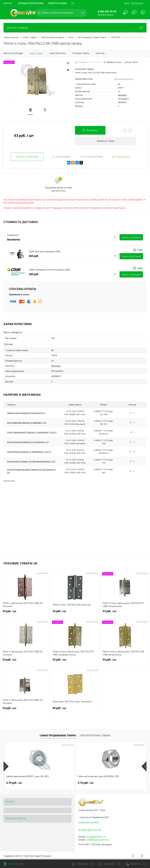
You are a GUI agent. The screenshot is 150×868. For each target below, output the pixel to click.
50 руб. (75, 709)
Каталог (8, 3)
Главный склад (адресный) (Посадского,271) (26, 412)
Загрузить (122, 95)
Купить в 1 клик (106, 141)
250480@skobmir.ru (98, 839)
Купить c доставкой (131, 238)
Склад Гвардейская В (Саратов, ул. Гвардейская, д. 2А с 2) (32, 432)
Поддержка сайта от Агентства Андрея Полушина (27, 856)
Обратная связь (14, 864)
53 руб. (25, 613)
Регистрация (137, 3)
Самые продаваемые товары (58, 735)
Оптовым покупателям (31, 3)
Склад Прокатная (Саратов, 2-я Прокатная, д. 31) (28, 441)
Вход (127, 3)
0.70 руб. (14, 782)
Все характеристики (124, 79)
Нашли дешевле (61, 157)
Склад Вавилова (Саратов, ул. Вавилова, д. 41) (27, 422)
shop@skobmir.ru (96, 836)
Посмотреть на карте (89, 822)
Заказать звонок (106, 15)
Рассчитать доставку (91, 157)
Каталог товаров (75, 28)
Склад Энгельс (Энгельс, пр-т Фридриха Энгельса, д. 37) (31, 461)
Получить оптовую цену (27, 157)
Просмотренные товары (95, 735)
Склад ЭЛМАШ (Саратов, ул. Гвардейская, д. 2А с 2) (29, 451)
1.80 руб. (110, 782)
